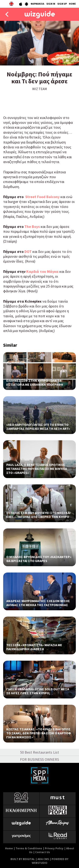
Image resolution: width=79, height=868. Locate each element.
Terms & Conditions (29, 848)
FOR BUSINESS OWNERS (39, 759)
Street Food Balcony (42, 197)
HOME (72, 4)
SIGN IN (51, 4)
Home (9, 848)
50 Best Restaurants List (39, 752)
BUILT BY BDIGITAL (23, 859)
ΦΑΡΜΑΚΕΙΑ (37, 4)
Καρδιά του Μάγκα (42, 271)
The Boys (32, 227)
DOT (28, 252)
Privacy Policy (54, 848)
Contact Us (43, 852)
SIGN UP (62, 4)
